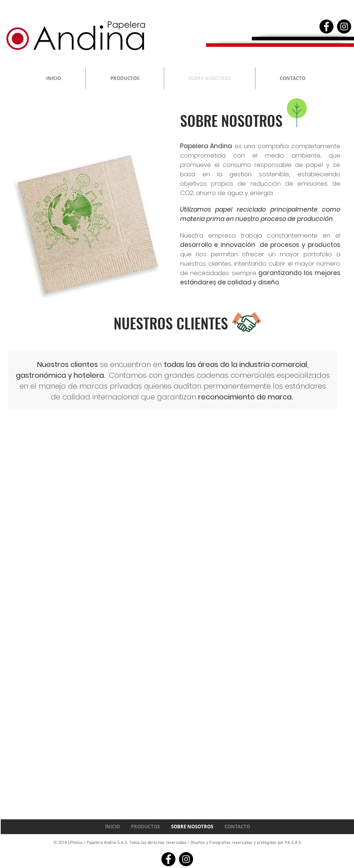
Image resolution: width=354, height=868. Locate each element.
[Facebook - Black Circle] (326, 26)
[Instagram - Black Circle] (344, 26)
